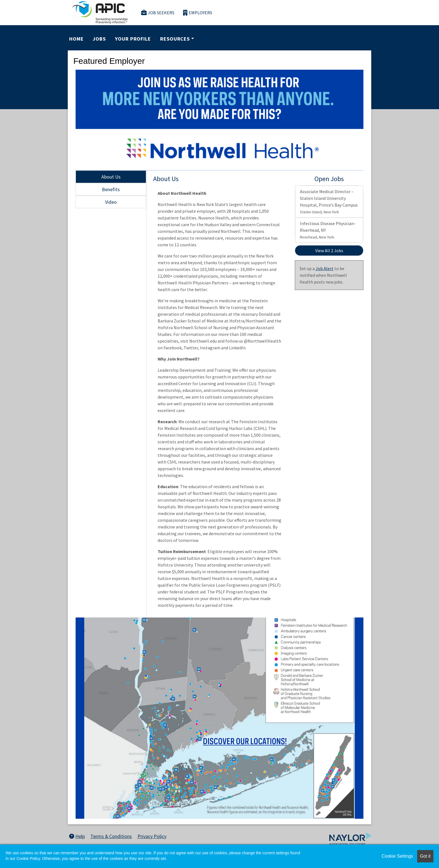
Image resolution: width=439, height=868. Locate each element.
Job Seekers (158, 13)
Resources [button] (175, 39)
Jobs (99, 39)
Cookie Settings (397, 856)
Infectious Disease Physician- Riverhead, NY (328, 230)
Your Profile (133, 39)
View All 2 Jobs (329, 251)
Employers (198, 13)
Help (77, 836)
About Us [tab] (111, 177)
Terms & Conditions (111, 836)
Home (76, 39)
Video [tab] (111, 202)
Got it (425, 856)
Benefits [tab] (111, 189)
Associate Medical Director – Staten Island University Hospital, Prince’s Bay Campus (329, 202)
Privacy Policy (152, 836)
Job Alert (324, 268)
